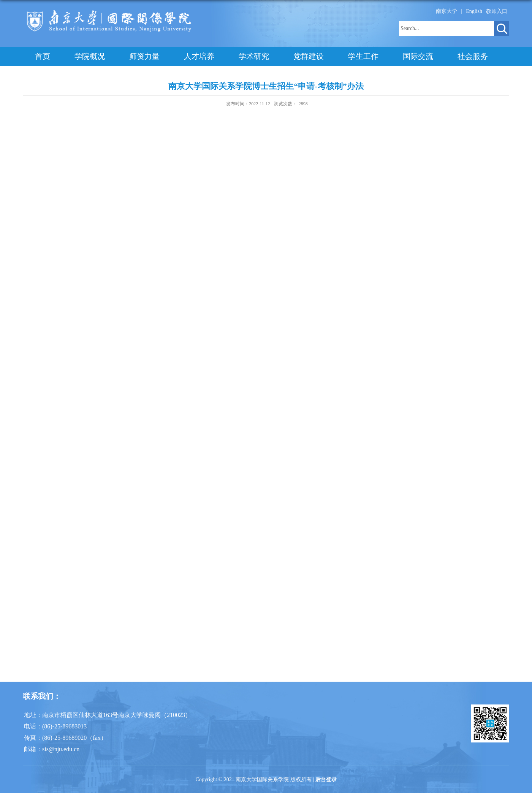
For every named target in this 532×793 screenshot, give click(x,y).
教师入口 (497, 11)
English (474, 11)
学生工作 (363, 56)
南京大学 (446, 11)
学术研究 (254, 56)
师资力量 (144, 56)
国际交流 (418, 56)
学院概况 (90, 56)
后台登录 (326, 780)
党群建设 (309, 56)
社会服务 (473, 56)
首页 (43, 56)
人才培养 (199, 56)
